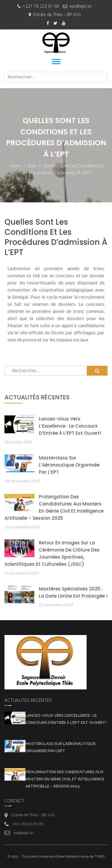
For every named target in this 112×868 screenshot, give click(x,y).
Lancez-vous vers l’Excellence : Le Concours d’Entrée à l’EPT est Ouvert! (70, 426)
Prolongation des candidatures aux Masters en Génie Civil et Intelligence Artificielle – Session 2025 (65, 779)
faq (32, 166)
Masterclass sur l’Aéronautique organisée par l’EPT (69, 465)
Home (15, 166)
